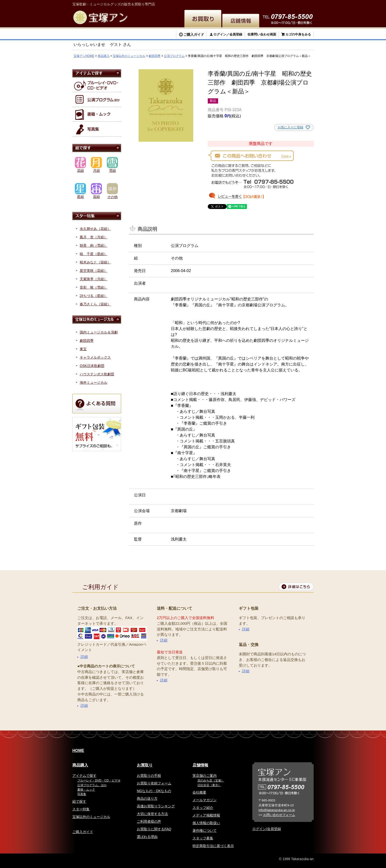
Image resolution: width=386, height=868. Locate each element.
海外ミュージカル (94, 382)
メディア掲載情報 (206, 815)
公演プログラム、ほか (92, 785)
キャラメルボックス (95, 357)
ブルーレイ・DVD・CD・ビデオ (99, 781)
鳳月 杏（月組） (94, 237)
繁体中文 (249, 4)
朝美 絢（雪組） (94, 245)
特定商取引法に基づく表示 (213, 846)
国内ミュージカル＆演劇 (99, 332)
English (231, 4)
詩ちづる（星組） (94, 296)
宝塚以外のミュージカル (129, 56)
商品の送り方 (147, 799)
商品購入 (104, 56)
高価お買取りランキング (156, 806)
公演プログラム (174, 56)
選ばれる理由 (147, 837)
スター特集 (81, 809)
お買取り (145, 765)
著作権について (205, 831)
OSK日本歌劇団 (92, 366)
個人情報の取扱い (206, 823)
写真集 (82, 794)
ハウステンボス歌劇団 (97, 374)
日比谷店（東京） (209, 785)
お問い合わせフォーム (279, 815)
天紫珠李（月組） (94, 279)
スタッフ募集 (203, 838)
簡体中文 (267, 4)
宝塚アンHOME (84, 56)
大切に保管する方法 (152, 814)
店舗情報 (200, 765)
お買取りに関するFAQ (154, 829)
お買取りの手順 (149, 776)
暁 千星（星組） (94, 254)
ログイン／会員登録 (228, 34)
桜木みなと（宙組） (95, 262)
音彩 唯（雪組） (94, 287)
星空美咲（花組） (94, 271)
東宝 (83, 349)
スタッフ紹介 (203, 808)
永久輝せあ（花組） (95, 229)
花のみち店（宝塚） (211, 781)
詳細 (84, 657)
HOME (78, 751)
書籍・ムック (86, 790)
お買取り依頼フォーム (154, 783)
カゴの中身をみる (298, 34)
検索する (90, 35)
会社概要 (199, 792)
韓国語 (283, 4)
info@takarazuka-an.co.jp (277, 810)
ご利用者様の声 (149, 821)
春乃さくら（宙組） (95, 304)
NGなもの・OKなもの (154, 791)
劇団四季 (155, 56)
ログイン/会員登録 (267, 829)
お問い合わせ (302, 4)
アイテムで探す (84, 776)
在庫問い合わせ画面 (262, 34)
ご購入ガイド (194, 35)
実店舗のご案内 (205, 776)
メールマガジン (205, 800)
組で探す (79, 801)
